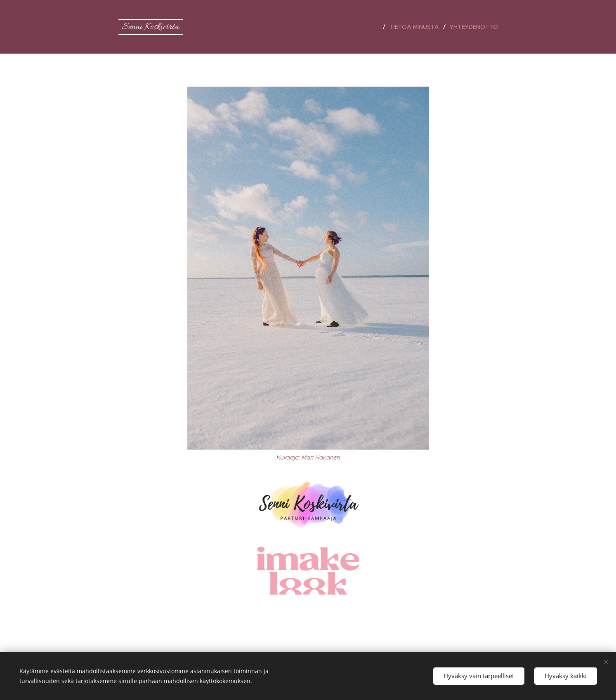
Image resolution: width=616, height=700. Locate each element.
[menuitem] (374, 27)
